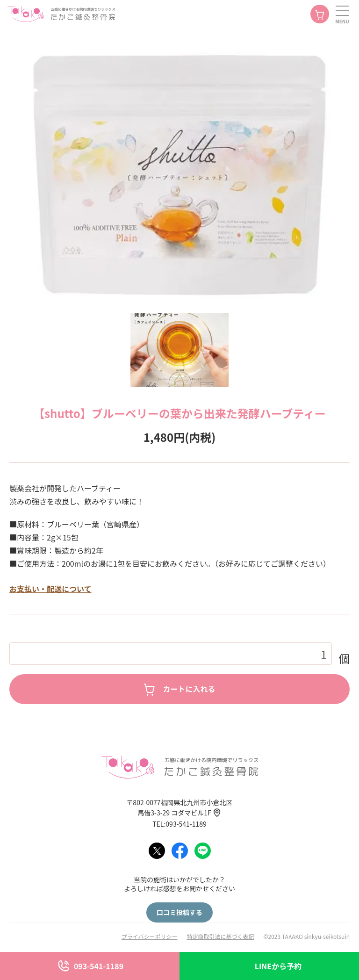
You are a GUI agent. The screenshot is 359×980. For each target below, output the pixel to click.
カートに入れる (189, 689)
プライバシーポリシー (150, 936)
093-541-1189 (99, 966)
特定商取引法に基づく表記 (220, 936)
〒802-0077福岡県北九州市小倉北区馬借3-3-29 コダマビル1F (179, 807)
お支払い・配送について (50, 589)
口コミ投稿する (179, 912)
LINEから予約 (278, 966)
